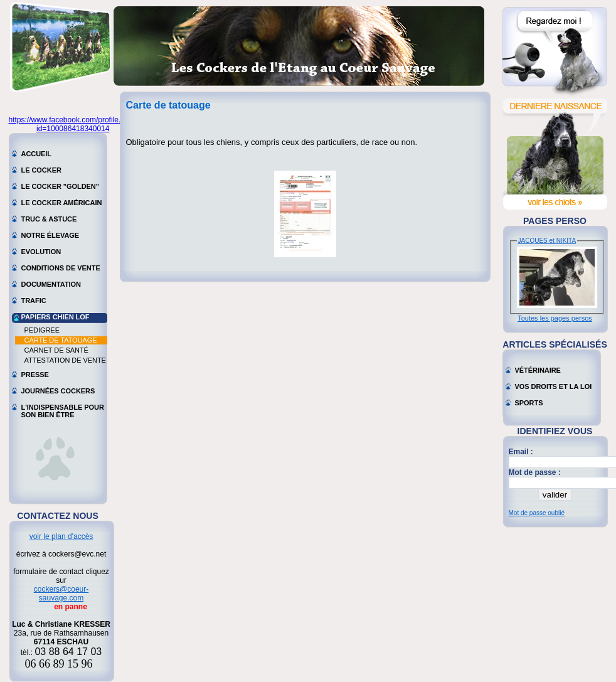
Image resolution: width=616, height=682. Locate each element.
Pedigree (42, 330)
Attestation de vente (65, 360)
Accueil (37, 154)
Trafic (34, 301)
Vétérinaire (538, 370)
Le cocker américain (62, 203)
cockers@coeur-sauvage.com (61, 594)
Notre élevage (50, 235)
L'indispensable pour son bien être (63, 408)
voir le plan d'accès (61, 536)
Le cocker (41, 170)
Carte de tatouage (61, 340)
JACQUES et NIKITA (547, 241)
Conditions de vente (61, 268)
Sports (529, 403)
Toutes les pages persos (555, 318)
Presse (35, 375)
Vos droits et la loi (554, 386)
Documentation (51, 284)
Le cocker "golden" (60, 186)
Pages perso (555, 221)
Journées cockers (58, 391)
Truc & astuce (49, 219)
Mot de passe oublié (537, 513)
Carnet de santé (56, 350)
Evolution (41, 252)
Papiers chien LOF (56, 317)
